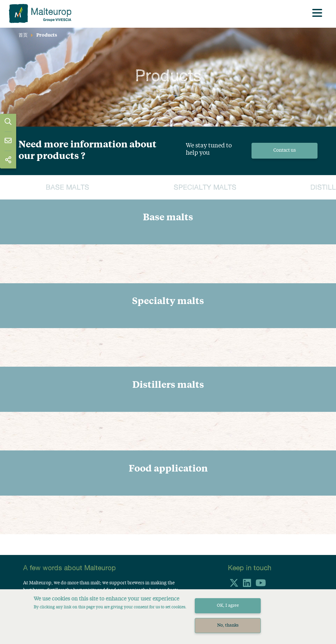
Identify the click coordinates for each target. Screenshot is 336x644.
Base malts (67, 188)
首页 (23, 35)
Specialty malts (205, 188)
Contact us (285, 150)
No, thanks (228, 625)
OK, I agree (228, 606)
